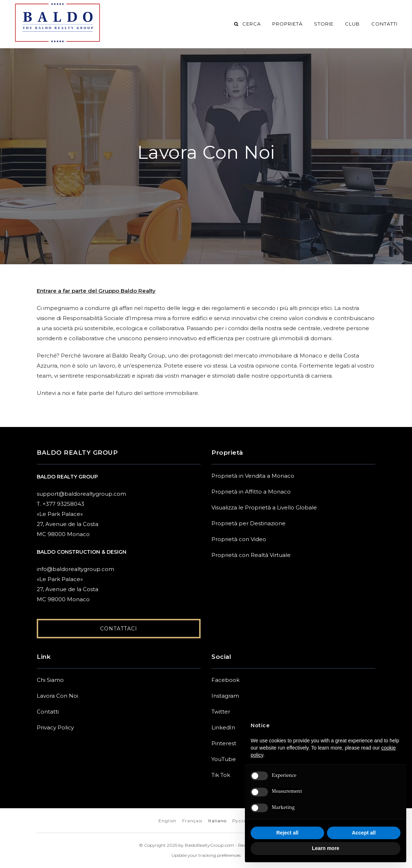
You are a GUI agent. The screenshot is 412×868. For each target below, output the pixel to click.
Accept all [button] (364, 833)
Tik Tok (221, 775)
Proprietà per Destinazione (248, 523)
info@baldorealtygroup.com (75, 569)
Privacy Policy (55, 728)
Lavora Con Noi (57, 696)
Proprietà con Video (239, 539)
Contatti (384, 24)
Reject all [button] (287, 833)
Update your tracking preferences (206, 856)
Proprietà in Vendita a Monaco (253, 476)
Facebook (225, 680)
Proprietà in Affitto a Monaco (251, 492)
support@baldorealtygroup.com (81, 494)
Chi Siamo (50, 680)
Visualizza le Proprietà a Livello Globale (264, 507)
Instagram (225, 696)
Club (352, 24)
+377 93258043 (63, 504)
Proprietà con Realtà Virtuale (251, 555)
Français (192, 821)
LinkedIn (223, 728)
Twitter (221, 712)
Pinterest (224, 744)
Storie (324, 24)
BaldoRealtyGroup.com (209, 845)
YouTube (224, 759)
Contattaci (119, 629)
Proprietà (287, 24)
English (167, 821)
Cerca (247, 24)
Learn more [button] (326, 848)
